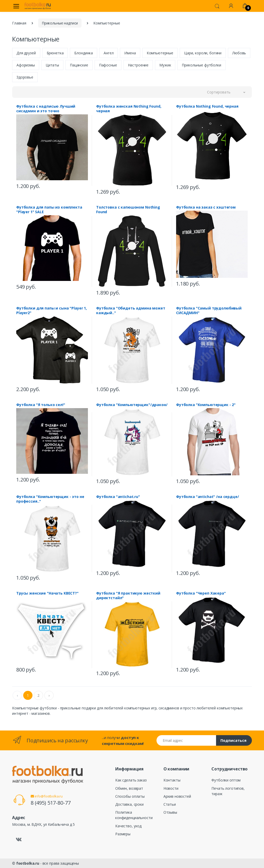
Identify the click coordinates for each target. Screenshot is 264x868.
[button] (217, 6)
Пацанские (79, 65)
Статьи (170, 804)
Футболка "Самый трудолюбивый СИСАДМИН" (209, 311)
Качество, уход (128, 826)
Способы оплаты (130, 796)
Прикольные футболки (201, 65)
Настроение (138, 65)
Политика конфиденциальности (134, 815)
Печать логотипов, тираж (228, 791)
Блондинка (84, 53)
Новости (171, 788)
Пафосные (108, 65)
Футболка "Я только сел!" (41, 405)
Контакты (172, 780)
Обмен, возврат (129, 788)
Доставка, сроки (129, 804)
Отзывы (170, 812)
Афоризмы (26, 65)
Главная (19, 23)
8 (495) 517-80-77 (51, 803)
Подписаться (233, 740)
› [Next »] (49, 695)
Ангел (109, 53)
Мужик (165, 65)
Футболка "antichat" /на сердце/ (208, 497)
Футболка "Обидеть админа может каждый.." (131, 311)
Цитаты (52, 65)
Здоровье (25, 77)
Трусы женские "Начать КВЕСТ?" (47, 593)
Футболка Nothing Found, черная (207, 106)
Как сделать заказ (131, 780)
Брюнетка (55, 53)
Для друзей (26, 53)
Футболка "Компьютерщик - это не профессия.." (50, 499)
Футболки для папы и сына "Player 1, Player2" (52, 311)
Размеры (123, 834)
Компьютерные (160, 53)
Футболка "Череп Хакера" (201, 593)
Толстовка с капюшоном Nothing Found (128, 210)
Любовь (239, 53)
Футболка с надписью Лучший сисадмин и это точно (46, 109)
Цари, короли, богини (203, 53)
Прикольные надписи (60, 23)
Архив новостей (177, 796)
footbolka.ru (28, 863)
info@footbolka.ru (47, 796)
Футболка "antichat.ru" (118, 497)
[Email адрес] (186, 740)
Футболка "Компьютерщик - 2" (206, 405)
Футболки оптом (226, 780)
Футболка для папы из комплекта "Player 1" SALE (49, 210)
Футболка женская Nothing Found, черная (129, 109)
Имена (130, 53)
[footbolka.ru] (38, 6)
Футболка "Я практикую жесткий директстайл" (128, 596)
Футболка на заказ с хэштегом (206, 207)
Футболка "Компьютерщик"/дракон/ (132, 405)
